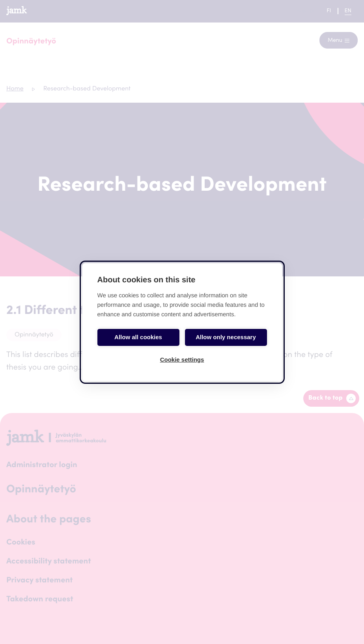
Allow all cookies (138, 337)
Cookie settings (182, 360)
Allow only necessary (226, 337)
